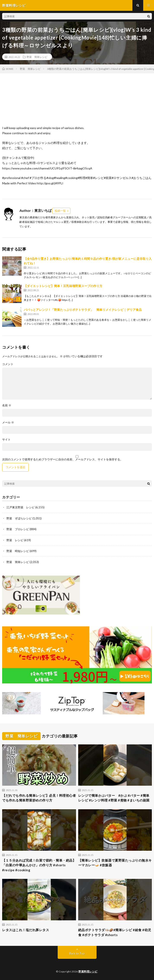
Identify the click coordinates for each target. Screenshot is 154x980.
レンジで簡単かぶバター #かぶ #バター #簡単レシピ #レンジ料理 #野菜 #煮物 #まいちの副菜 (114, 798)
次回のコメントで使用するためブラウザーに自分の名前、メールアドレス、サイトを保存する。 (63, 459)
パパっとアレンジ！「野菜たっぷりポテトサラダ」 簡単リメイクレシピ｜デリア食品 (83, 310)
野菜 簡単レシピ (37, 57)
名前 (7, 405)
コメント (8, 364)
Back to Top (77, 953)
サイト (6, 440)
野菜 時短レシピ (18, 551)
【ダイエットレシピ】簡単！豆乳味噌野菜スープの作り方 (63, 286)
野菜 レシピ (15, 540)
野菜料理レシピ (88, 971)
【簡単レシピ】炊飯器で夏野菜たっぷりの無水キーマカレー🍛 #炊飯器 (115, 863)
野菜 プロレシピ (18, 529)
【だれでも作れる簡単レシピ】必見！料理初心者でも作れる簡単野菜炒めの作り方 (39, 798)
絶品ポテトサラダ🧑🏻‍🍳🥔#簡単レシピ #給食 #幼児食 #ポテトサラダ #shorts (115, 932)
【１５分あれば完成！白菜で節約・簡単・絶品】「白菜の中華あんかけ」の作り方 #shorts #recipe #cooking (39, 865)
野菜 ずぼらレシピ (19, 518)
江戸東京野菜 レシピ (21, 507)
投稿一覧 (60, 211)
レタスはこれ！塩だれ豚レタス (26, 930)
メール (8, 422)
